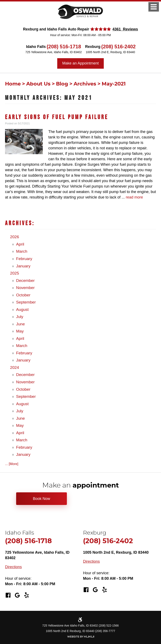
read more (134, 197)
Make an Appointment (80, 63)
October (23, 295)
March (22, 251)
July (20, 317)
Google (17, 595)
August (22, 310)
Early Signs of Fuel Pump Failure (57, 117)
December (25, 281)
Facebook (8, 595)
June (21, 324)
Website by (80, 637)
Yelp (26, 595)
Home (13, 84)
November (25, 288)
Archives (85, 84)
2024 (15, 367)
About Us (38, 84)
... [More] (12, 464)
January (23, 266)
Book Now (42, 499)
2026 (15, 237)
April (20, 244)
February (24, 259)
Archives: (20, 223)
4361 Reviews (125, 29)
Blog (62, 84)
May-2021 (114, 84)
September (26, 302)
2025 (15, 273)
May (20, 331)
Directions (13, 567)
